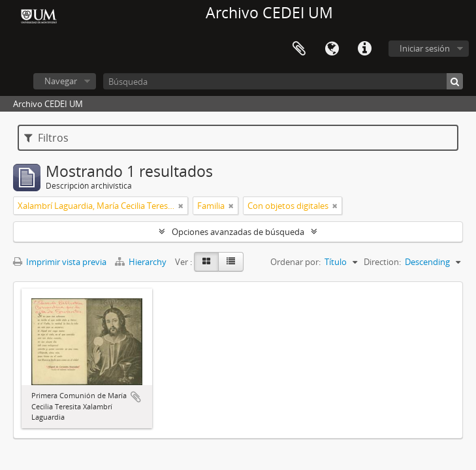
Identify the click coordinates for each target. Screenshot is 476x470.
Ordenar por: (295, 262)
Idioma (332, 49)
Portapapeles (299, 49)
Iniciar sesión (425, 48)
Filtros (46, 138)
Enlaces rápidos (364, 49)
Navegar (61, 81)
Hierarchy (142, 262)
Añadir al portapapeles (136, 397)
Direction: (382, 262)
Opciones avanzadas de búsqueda (238, 232)
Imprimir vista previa (60, 262)
